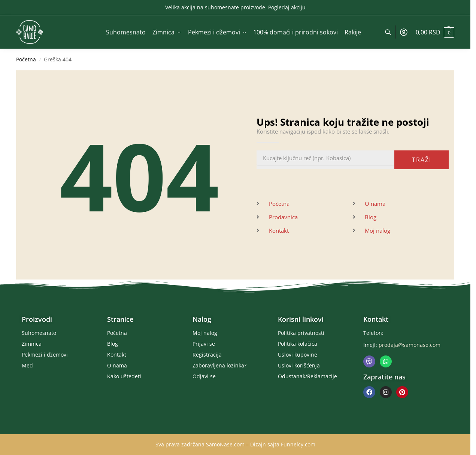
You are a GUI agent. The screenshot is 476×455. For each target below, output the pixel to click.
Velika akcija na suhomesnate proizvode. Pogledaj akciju (235, 7)
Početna (26, 59)
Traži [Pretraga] (422, 160)
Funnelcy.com (298, 444)
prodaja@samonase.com (410, 345)
